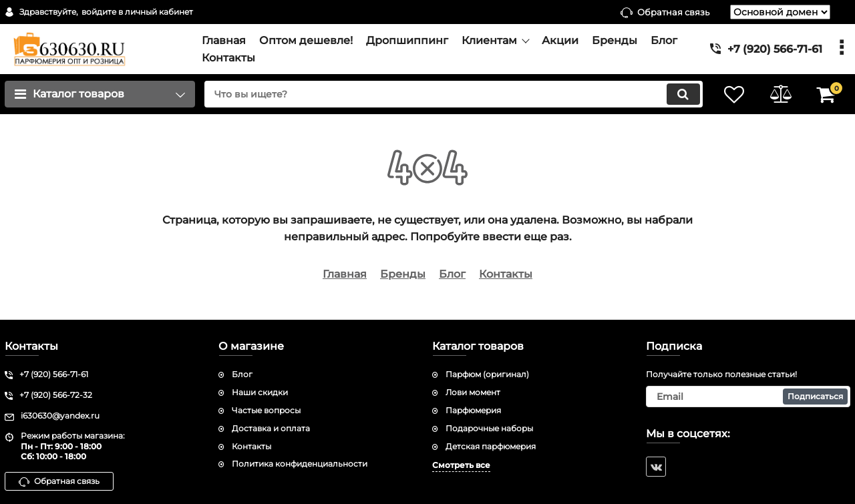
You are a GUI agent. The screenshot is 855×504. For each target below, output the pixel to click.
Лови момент (473, 392)
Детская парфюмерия (491, 446)
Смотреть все (461, 465)
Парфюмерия (473, 410)
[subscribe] (748, 397)
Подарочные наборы (489, 428)
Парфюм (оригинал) (487, 374)
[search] (453, 94)
